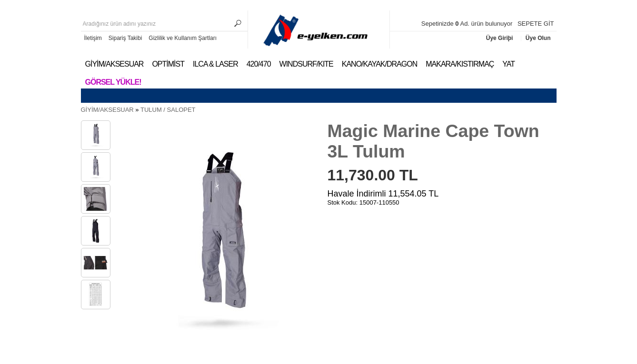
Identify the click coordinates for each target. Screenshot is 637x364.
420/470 (259, 64)
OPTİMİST (168, 64)
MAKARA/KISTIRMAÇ (460, 64)
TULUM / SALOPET (168, 110)
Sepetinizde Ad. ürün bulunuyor (468, 24)
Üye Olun (538, 38)
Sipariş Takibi (125, 38)
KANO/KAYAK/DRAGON (379, 64)
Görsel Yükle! (113, 82)
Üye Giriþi (500, 38)
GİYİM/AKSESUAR (114, 64)
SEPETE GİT (536, 24)
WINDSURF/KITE (306, 64)
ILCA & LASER (215, 64)
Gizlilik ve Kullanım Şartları (183, 38)
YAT (508, 64)
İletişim (93, 38)
